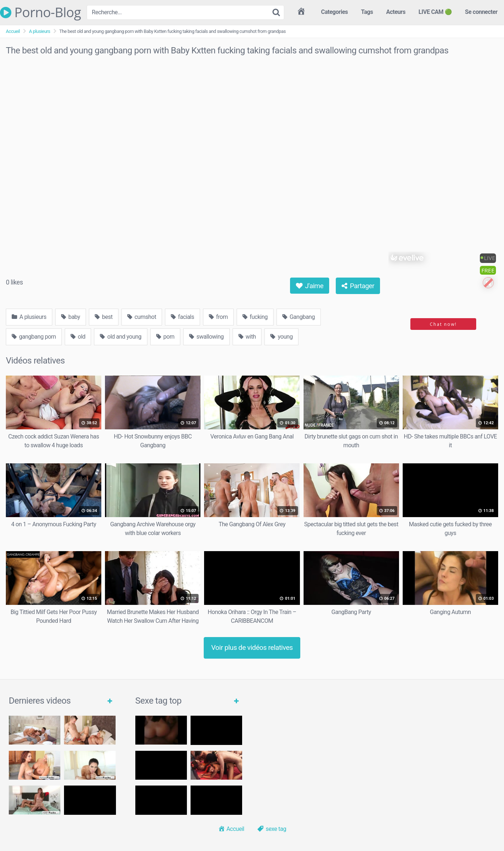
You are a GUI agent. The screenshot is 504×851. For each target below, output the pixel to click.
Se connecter (481, 12)
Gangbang (299, 317)
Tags (367, 12)
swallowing (206, 337)
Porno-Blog (40, 12)
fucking (255, 317)
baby (71, 317)
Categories (334, 12)
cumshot (142, 317)
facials (183, 317)
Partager (358, 286)
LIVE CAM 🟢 (435, 12)
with (247, 337)
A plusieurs (40, 31)
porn (165, 337)
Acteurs (396, 12)
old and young (121, 337)
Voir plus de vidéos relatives (252, 647)
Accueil (13, 31)
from (218, 317)
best (104, 317)
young (281, 337)
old (78, 337)
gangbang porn (34, 337)
